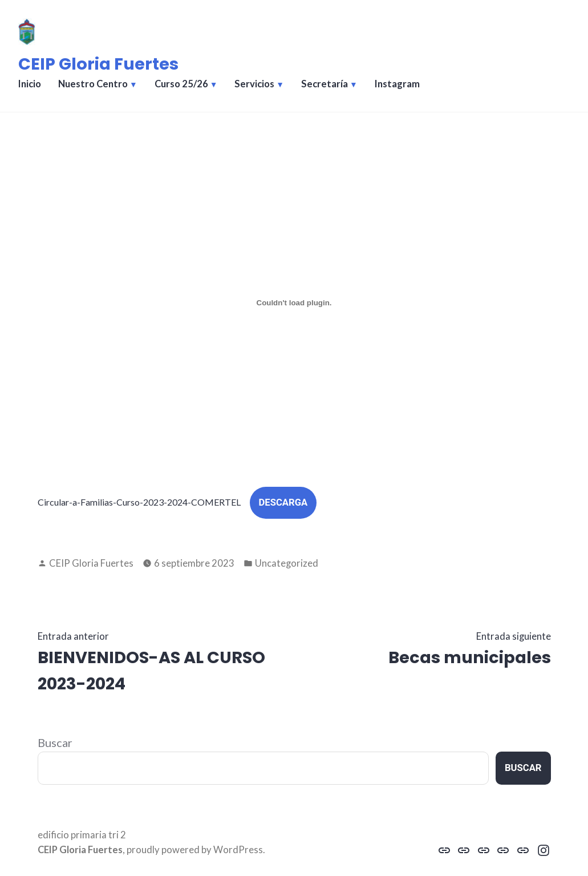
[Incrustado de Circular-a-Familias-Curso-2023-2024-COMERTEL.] (294, 302)
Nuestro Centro (93, 84)
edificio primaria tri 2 (82, 835)
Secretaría (325, 84)
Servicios (254, 84)
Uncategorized (287, 563)
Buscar (55, 742)
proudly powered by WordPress (195, 850)
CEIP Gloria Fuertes (98, 64)
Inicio (30, 84)
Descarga (283, 502)
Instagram (397, 84)
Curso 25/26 (181, 84)
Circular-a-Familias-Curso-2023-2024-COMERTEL (139, 502)
